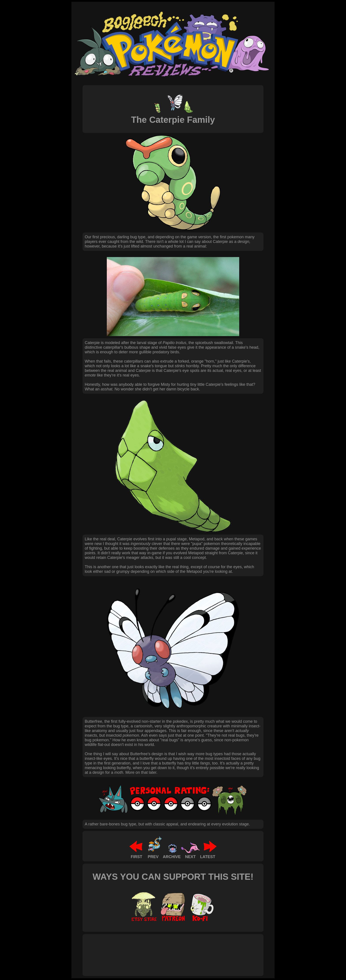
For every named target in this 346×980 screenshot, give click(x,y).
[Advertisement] (165, 950)
